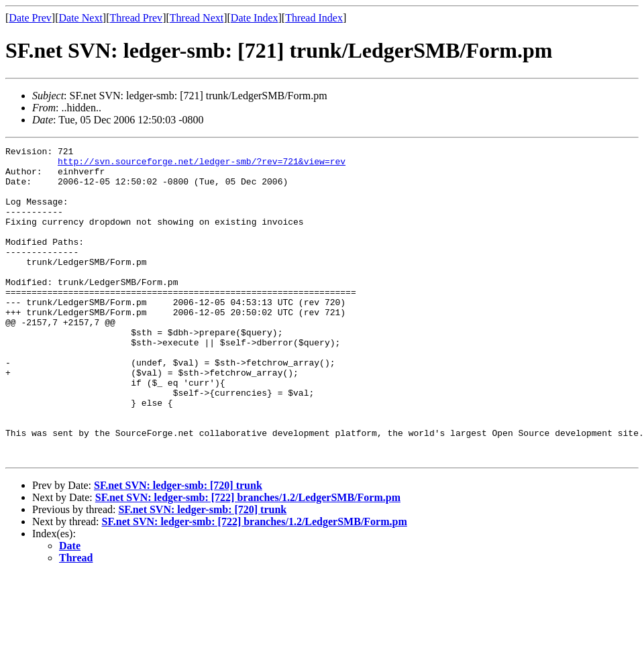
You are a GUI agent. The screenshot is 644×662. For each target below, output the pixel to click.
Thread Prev (136, 18)
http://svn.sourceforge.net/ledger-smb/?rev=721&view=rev (202, 165)
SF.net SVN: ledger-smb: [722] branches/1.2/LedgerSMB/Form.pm (248, 560)
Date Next (81, 18)
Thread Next (197, 18)
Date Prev (30, 18)
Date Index (255, 18)
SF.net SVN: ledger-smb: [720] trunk (178, 548)
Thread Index (314, 18)
